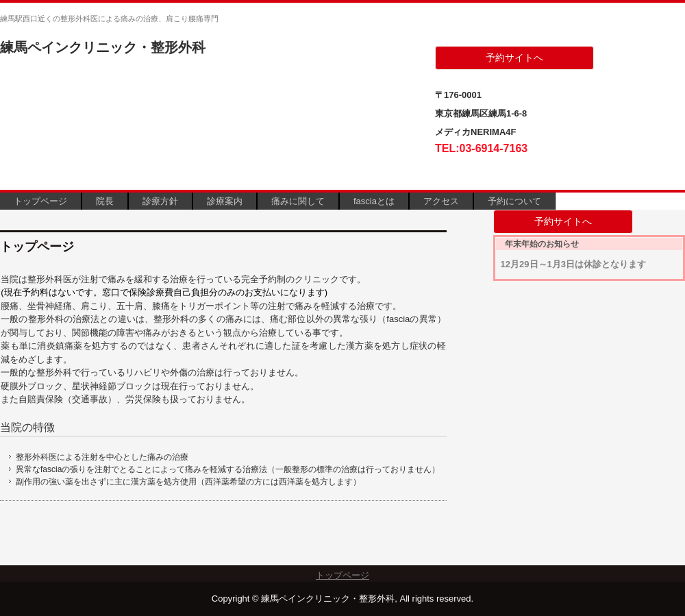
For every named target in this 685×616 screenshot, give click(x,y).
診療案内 (225, 201)
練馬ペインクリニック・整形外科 (103, 47)
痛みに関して (298, 201)
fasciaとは (374, 201)
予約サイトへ (514, 58)
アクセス (441, 201)
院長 (105, 201)
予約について (514, 201)
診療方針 (160, 201)
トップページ (40, 201)
